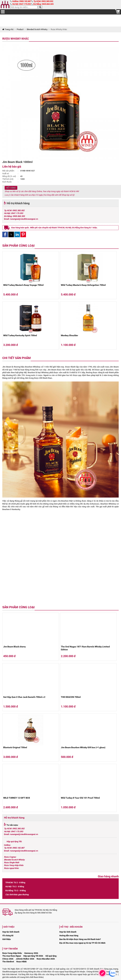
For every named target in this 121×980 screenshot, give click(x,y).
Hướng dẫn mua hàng (69, 936)
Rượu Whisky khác (16, 39)
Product (20, 29)
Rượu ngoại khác (11, 868)
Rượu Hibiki (21, 962)
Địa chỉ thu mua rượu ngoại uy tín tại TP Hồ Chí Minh (82, 943)
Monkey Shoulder (69, 335)
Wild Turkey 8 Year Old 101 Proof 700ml (80, 798)
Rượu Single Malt (12, 862)
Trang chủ (8, 29)
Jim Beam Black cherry (14, 647)
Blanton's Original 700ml (15, 747)
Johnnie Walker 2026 (25, 959)
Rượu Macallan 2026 (46, 959)
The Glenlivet (8, 962)
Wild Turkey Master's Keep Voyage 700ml (23, 285)
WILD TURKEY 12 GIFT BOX (17, 798)
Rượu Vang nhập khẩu (14, 865)
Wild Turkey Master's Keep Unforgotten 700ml (83, 285)
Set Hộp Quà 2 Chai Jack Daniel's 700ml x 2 (24, 697)
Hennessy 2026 (31, 953)
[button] (5, 234)
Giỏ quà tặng (51, 956)
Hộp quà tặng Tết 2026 (33, 956)
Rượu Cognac (10, 857)
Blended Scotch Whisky (37, 29)
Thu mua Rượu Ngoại (12, 956)
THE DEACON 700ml (71, 697)
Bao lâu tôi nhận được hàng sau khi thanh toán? (80, 939)
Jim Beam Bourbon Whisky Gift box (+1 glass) (83, 747)
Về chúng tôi (8, 936)
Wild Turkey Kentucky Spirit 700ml (20, 335)
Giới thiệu (6, 939)
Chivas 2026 (8, 959)
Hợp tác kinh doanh (11, 932)
